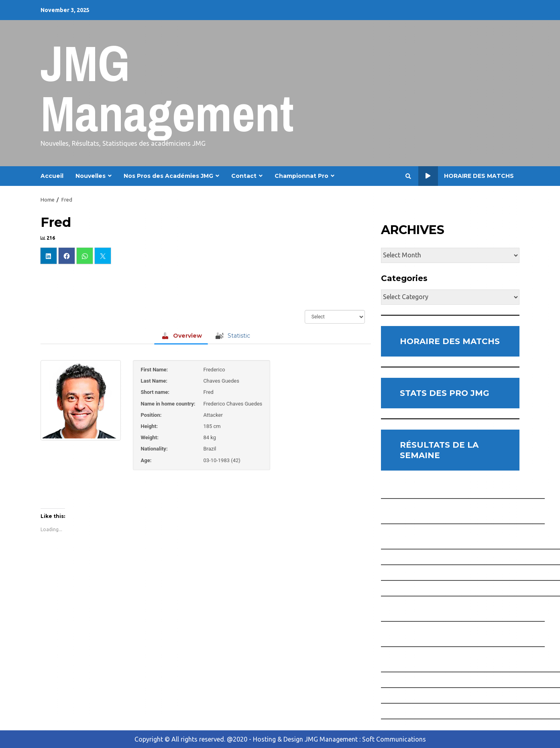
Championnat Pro (301, 176)
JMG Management (167, 88)
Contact (244, 176)
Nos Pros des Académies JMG (168, 176)
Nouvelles (91, 176)
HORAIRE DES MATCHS (450, 341)
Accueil (52, 176)
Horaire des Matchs (466, 176)
